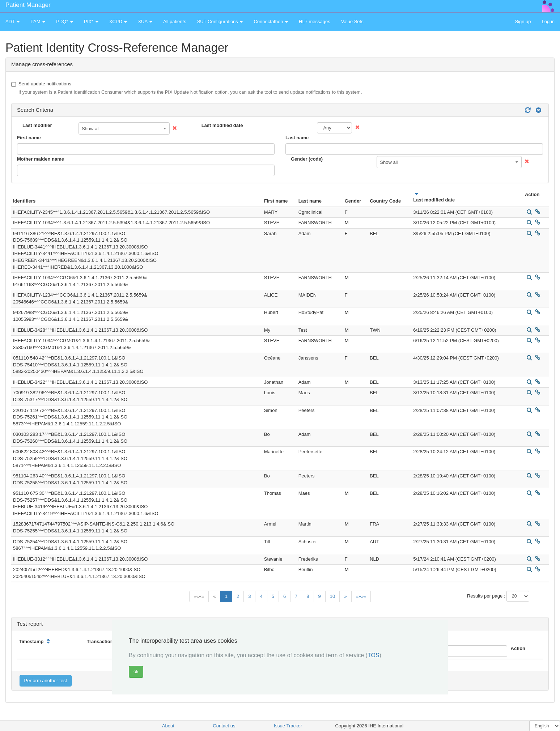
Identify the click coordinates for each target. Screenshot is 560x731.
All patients (175, 22)
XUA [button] (145, 22)
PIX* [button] (91, 22)
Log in (548, 22)
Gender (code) (307, 159)
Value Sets (352, 22)
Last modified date (222, 125)
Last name (297, 138)
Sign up (523, 22)
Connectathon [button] (271, 22)
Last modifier (37, 125)
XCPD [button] (118, 22)
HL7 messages (315, 22)
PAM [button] (38, 22)
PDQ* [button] (65, 22)
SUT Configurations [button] (220, 22)
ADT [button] (12, 22)
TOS (374, 655)
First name (29, 138)
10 (332, 596)
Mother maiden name (41, 159)
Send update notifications (187, 88)
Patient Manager (28, 5)
